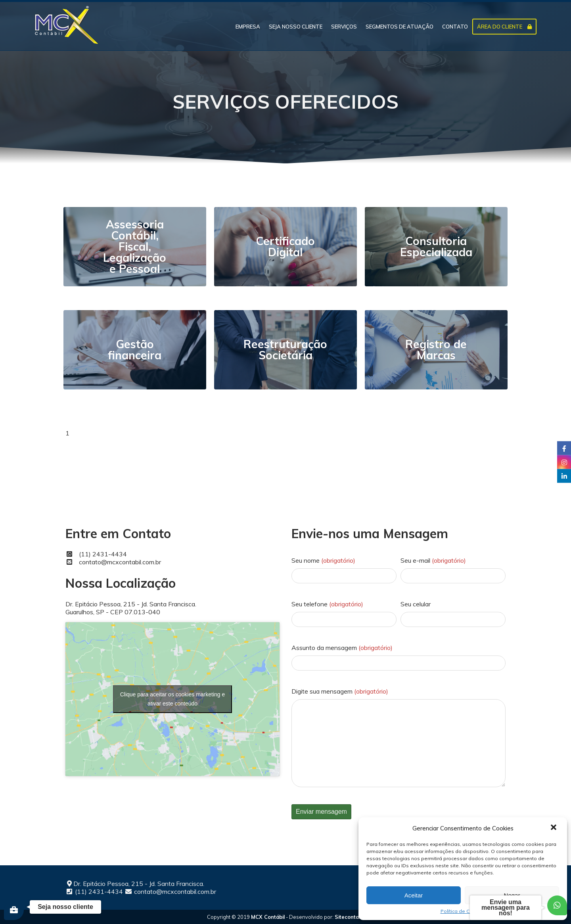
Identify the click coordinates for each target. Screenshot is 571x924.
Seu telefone (327, 604)
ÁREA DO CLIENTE (504, 27)
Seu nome (323, 560)
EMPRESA (248, 27)
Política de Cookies (463, 911)
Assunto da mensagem (342, 648)
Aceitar (414, 895)
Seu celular (416, 604)
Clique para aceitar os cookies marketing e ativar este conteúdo (173, 699)
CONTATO (455, 27)
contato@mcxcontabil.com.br (120, 562)
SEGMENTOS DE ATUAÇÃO (400, 27)
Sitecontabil (350, 917)
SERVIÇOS (344, 27)
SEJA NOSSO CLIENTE (296, 27)
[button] (554, 828)
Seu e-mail (433, 560)
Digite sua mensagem (340, 691)
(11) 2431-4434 (103, 554)
